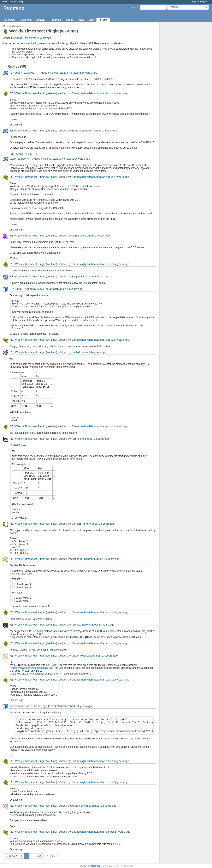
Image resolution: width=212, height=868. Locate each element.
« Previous (11, 856)
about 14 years (83, 73)
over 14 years (39, 38)
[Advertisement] (180, 87)
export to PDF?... (20, 159)
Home (5, 2)
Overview (10, 20)
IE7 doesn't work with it (24, 73)
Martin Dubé (79, 236)
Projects (14, 2)
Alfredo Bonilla (22, 38)
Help (21, 2)
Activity (41, 20)
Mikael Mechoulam (83, 656)
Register (204, 2)
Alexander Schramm (83, 559)
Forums (103, 20)
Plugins (17, 26)
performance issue (21, 706)
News (81, 20)
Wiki (91, 20)
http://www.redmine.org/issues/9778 (33, 668)
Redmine (96, 866)
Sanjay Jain (78, 276)
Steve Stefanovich (63, 73)
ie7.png (19, 154)
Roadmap (55, 20)
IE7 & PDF (16, 289)
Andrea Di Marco (81, 806)
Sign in (195, 2)
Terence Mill (79, 439)
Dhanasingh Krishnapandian (88, 93)
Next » (39, 856)
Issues (69, 20)
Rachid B (77, 352)
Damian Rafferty (81, 524)
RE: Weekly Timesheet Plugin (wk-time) (34, 93)
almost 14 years (102, 806)
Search (134, 7)
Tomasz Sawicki (81, 625)
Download (26, 20)
